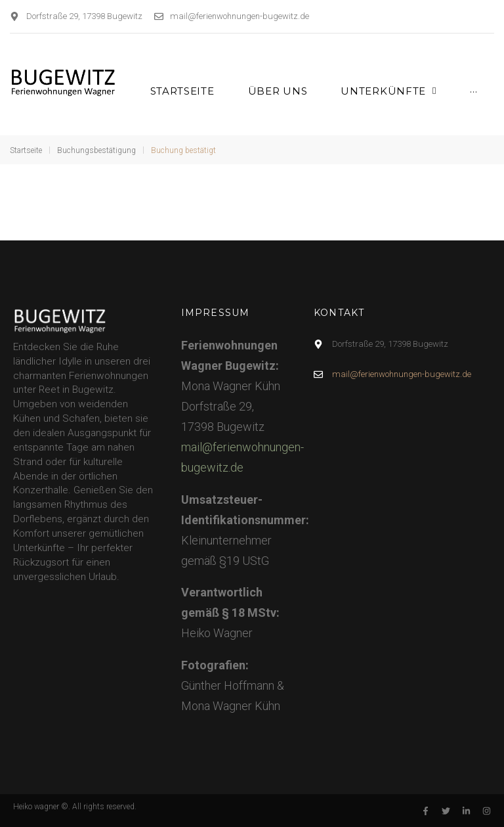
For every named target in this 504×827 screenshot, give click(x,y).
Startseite (26, 150)
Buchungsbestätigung (96, 150)
